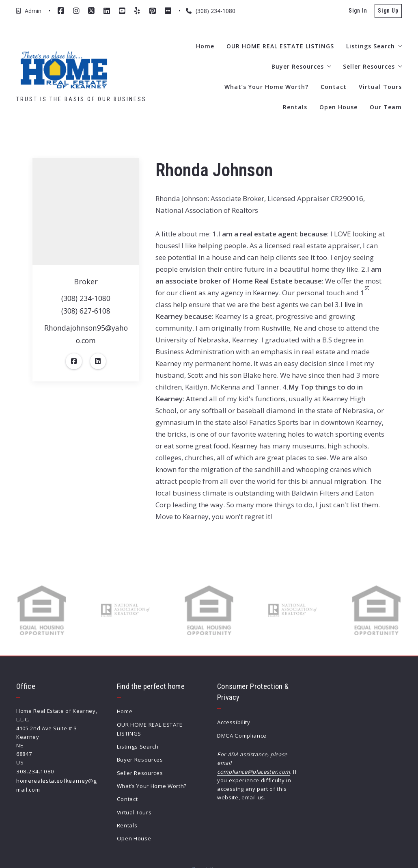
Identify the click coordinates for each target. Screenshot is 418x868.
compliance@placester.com (253, 771)
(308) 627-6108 (86, 312)
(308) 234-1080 (86, 299)
